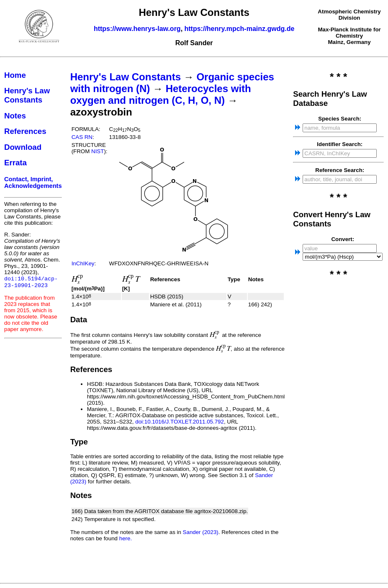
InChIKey (83, 263)
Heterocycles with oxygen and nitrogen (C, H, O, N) (161, 94)
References (25, 131)
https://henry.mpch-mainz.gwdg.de (240, 29)
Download (23, 147)
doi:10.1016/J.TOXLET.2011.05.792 (180, 422)
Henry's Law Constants (27, 95)
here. (126, 538)
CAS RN (82, 137)
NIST (98, 151)
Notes (15, 116)
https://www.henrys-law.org (137, 29)
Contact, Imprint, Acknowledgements (33, 182)
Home (15, 75)
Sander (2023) (201, 532)
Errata (15, 163)
